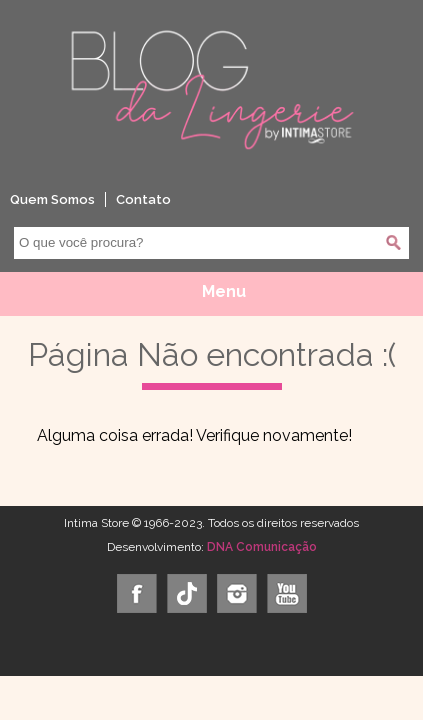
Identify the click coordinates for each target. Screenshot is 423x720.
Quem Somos (52, 199)
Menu (224, 291)
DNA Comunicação (262, 547)
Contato (143, 199)
